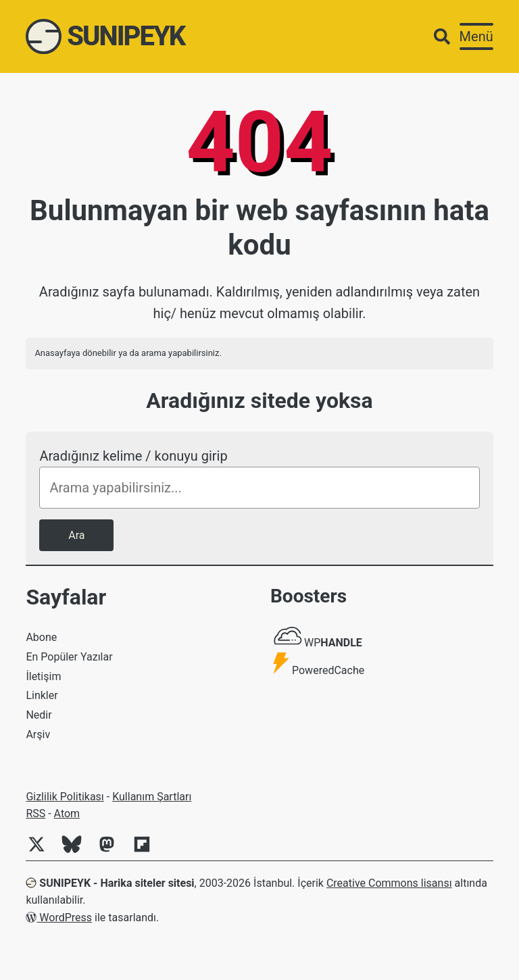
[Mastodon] (112, 851)
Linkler (42, 695)
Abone (41, 637)
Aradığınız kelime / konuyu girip (133, 456)
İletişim (43, 676)
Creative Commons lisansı (389, 883)
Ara (76, 535)
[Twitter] (42, 851)
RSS (35, 814)
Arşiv (38, 734)
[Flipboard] (147, 851)
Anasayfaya (57, 353)
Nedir (39, 715)
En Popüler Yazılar (69, 657)
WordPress (59, 918)
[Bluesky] (77, 851)
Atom (67, 814)
